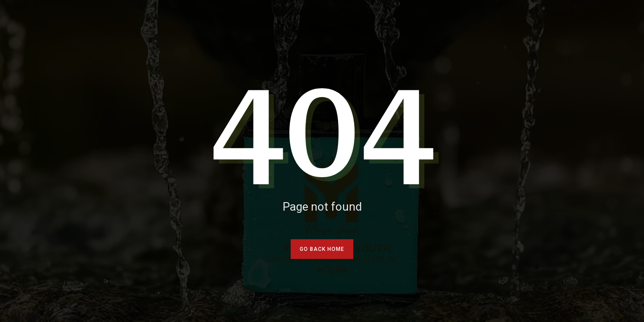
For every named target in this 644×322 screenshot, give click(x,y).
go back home (322, 249)
